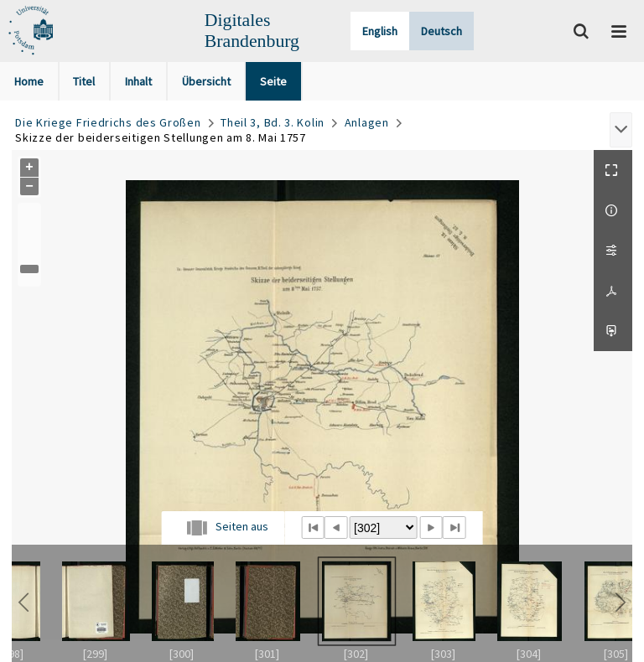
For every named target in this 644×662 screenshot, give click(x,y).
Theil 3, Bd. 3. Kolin (273, 122)
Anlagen (367, 122)
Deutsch (441, 31)
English (380, 31)
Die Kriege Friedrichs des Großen (108, 122)
